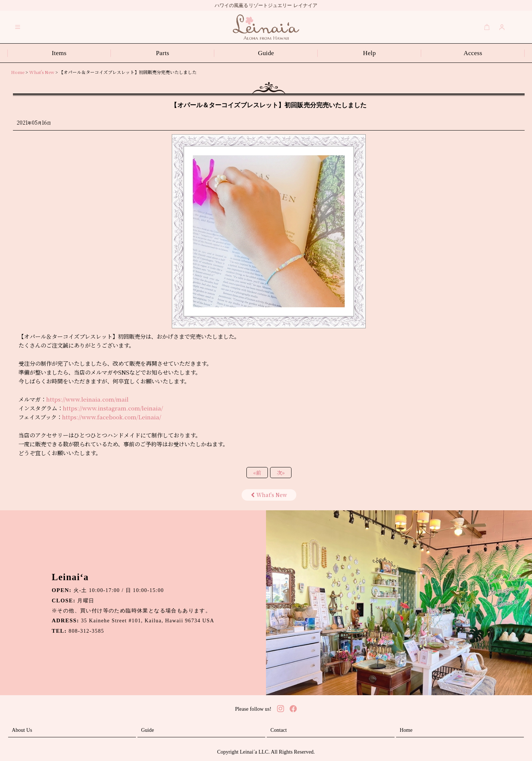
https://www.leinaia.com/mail (87, 399)
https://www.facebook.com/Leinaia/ (112, 417)
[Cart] (487, 27)
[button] (18, 27)
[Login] (502, 27)
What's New (269, 495)
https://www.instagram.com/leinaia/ (113, 408)
